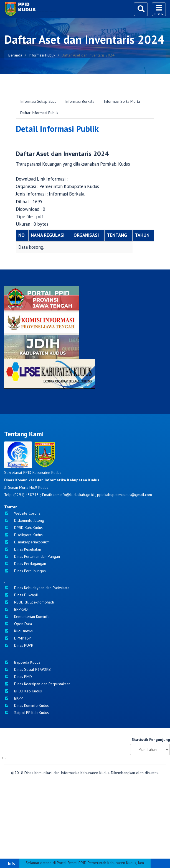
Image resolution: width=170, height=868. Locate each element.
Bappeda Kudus (22, 662)
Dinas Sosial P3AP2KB (27, 669)
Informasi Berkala (80, 101)
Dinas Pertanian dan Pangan (32, 556)
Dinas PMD (18, 677)
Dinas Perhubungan (25, 571)
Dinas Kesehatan (23, 549)
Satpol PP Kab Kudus (26, 713)
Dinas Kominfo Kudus (26, 705)
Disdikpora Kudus (23, 535)
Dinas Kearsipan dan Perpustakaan (37, 684)
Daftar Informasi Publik (39, 113)
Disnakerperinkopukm (27, 542)
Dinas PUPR (19, 645)
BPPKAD (16, 609)
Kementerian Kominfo (27, 617)
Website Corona (22, 513)
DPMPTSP (18, 638)
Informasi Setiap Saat (38, 101)
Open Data (18, 624)
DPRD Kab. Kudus (23, 528)
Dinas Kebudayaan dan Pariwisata (37, 588)
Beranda (15, 55)
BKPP (14, 698)
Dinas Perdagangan (25, 564)
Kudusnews (18, 631)
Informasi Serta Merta (122, 101)
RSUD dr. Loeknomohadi (29, 602)
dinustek (152, 836)
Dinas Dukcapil (21, 595)
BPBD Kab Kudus (23, 691)
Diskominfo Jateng (24, 520)
